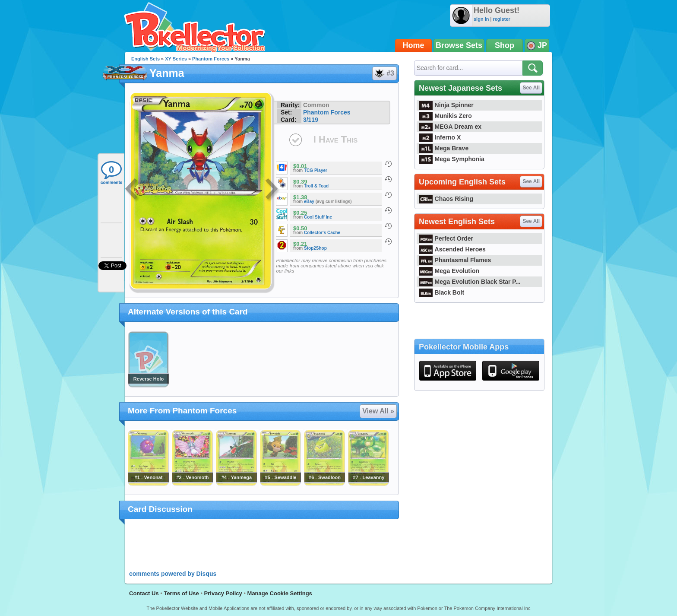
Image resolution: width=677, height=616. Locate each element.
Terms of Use (181, 593)
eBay (309, 202)
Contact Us (144, 593)
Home (414, 45)
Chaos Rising (446, 199)
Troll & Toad (316, 186)
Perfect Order (446, 238)
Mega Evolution (449, 271)
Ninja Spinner (446, 105)
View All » (378, 411)
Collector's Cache (322, 233)
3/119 (311, 120)
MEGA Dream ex (450, 127)
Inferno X (440, 137)
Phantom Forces (211, 59)
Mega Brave (444, 148)
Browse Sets (459, 45)
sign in (481, 19)
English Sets (146, 59)
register (501, 19)
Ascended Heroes (452, 249)
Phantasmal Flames (455, 260)
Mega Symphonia (452, 159)
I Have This (335, 139)
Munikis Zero (445, 116)
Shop (505, 45)
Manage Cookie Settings (280, 593)
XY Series (176, 59)
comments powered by (173, 574)
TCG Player (316, 170)
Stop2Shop (315, 248)
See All (531, 88)
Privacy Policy (223, 593)
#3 (384, 73)
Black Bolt (441, 292)
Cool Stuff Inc (318, 217)
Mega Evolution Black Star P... (470, 282)
